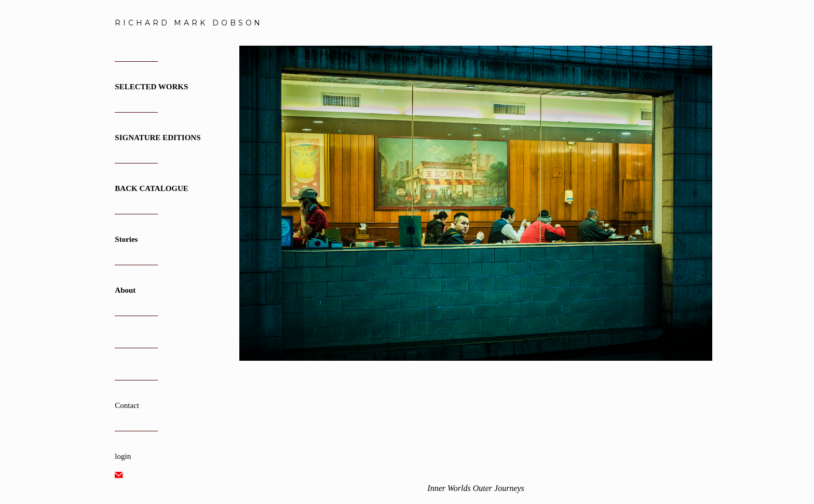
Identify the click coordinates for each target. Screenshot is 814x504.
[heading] (141, 23)
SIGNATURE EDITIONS (158, 138)
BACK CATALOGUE (152, 188)
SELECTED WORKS (151, 87)
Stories (126, 239)
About (125, 290)
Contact (127, 405)
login (123, 456)
